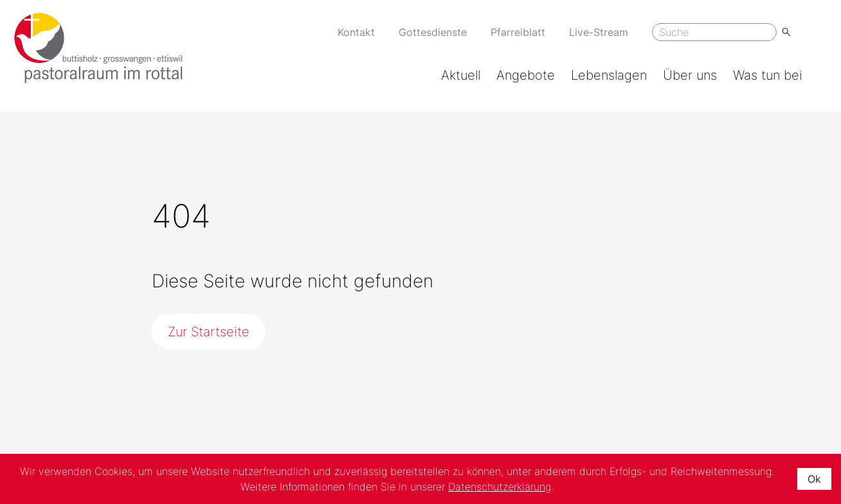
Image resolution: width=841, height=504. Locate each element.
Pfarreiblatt (518, 32)
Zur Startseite (209, 332)
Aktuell (461, 75)
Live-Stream (599, 32)
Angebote (526, 75)
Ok (814, 479)
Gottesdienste (433, 32)
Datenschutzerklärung (500, 487)
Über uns (690, 75)
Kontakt (356, 32)
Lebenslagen (609, 75)
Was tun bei (768, 75)
